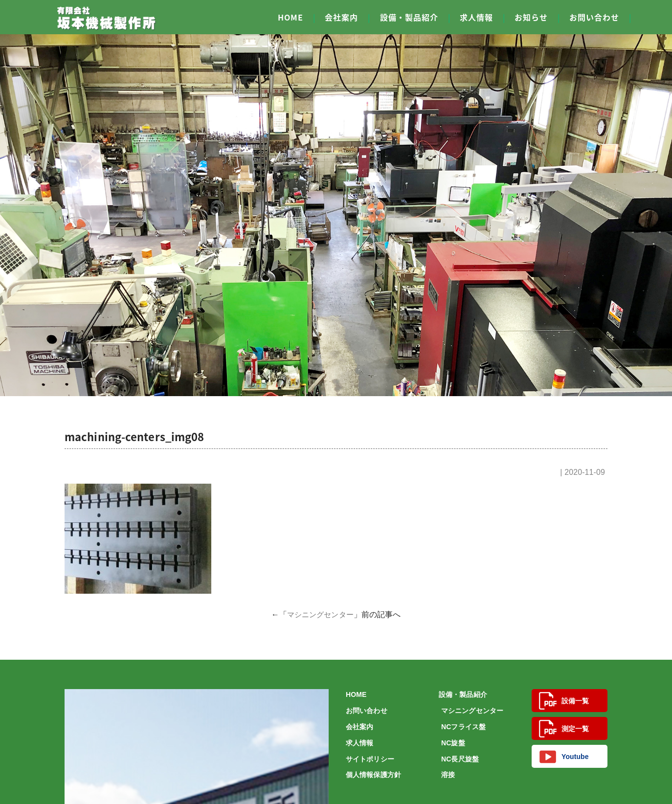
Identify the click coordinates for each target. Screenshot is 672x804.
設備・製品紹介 (409, 17)
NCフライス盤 (463, 727)
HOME (291, 17)
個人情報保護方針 (373, 775)
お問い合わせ (594, 17)
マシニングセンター (320, 614)
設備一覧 (564, 701)
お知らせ (531, 17)
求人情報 (476, 17)
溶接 (448, 775)
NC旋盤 (453, 743)
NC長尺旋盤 (460, 759)
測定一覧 (564, 728)
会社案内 (341, 17)
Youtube (564, 756)
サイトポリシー (370, 759)
